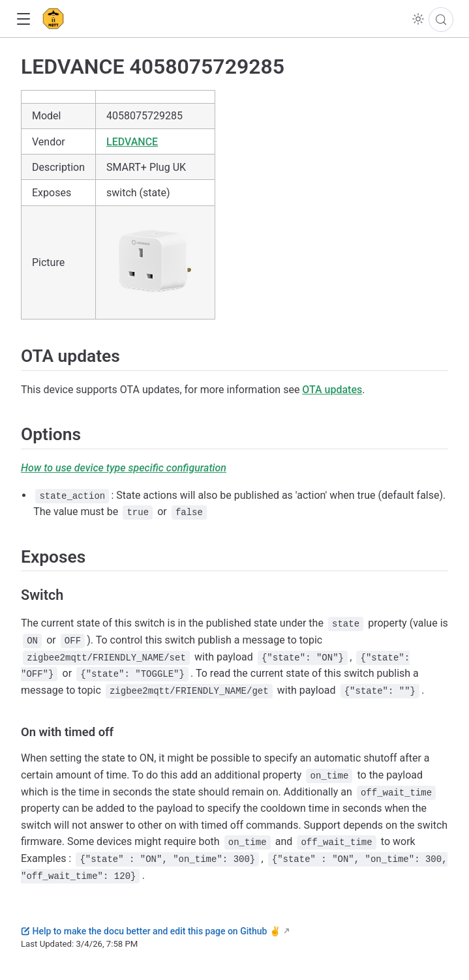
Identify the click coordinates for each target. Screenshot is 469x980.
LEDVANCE (132, 142)
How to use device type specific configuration (124, 468)
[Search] (441, 20)
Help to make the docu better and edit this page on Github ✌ (151, 931)
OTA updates (332, 390)
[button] (23, 19)
